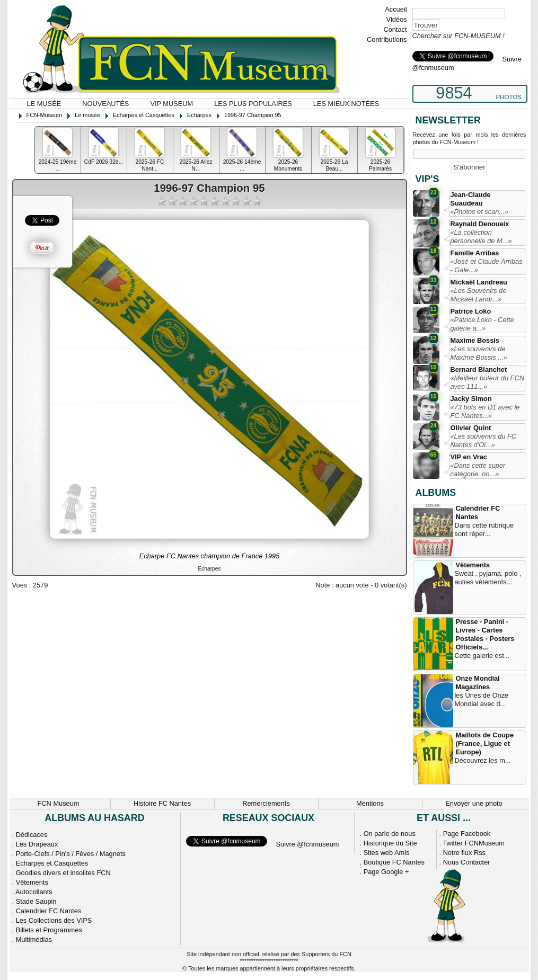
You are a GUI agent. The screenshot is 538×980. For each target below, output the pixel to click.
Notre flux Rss (464, 853)
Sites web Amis (387, 853)
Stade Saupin (36, 901)
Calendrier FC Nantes (478, 513)
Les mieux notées (346, 104)
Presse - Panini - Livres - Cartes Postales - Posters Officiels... (485, 634)
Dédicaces (32, 835)
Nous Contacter (467, 862)
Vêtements (473, 565)
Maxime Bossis (475, 340)
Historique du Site (390, 843)
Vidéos (397, 19)
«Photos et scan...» (480, 212)
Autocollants (34, 892)
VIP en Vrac (469, 457)
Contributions (387, 39)
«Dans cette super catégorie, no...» (478, 470)
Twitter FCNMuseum (474, 843)
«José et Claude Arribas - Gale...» (487, 266)
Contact (395, 29)
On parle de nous (390, 834)
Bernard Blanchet (479, 369)
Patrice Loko (471, 311)
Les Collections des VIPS (54, 920)
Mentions (370, 803)
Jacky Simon (471, 399)
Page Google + (386, 872)
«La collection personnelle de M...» (481, 237)
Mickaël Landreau (479, 282)
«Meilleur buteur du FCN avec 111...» (487, 382)
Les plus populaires (253, 104)
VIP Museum (171, 104)
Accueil (396, 9)
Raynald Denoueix (480, 224)
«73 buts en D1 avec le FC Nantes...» (485, 411)
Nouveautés (105, 104)
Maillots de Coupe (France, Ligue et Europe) (485, 743)
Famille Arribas (475, 253)
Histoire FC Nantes (162, 803)
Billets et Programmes (49, 930)
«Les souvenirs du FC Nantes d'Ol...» (483, 440)
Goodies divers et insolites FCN (63, 873)
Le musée (44, 104)
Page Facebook (467, 834)
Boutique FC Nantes (394, 862)
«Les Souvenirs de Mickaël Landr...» (479, 295)
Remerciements (266, 803)
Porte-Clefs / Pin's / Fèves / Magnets (71, 854)
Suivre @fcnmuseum (308, 844)
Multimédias (34, 939)
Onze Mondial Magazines (478, 683)
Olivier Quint (471, 428)
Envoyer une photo (474, 803)
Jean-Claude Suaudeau (471, 199)
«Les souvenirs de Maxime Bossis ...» (479, 353)
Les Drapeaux (37, 844)
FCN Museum (59, 803)
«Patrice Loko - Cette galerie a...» (482, 324)
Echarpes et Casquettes (52, 863)
